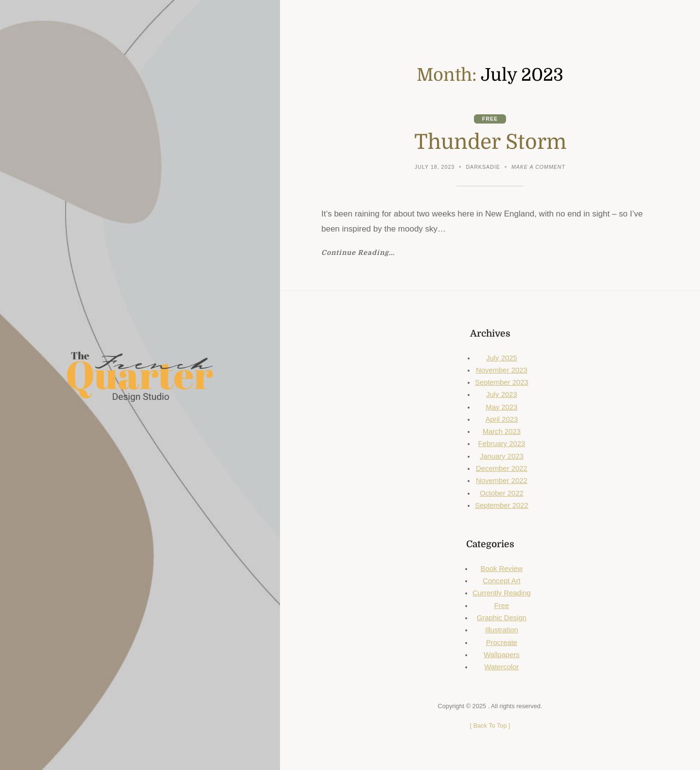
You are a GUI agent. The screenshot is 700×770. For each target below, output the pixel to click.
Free (490, 119)
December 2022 (502, 468)
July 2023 (502, 394)
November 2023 (502, 370)
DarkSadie (483, 167)
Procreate (502, 643)
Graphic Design (502, 618)
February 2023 (502, 444)
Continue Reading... (358, 253)
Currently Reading (502, 593)
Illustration (502, 630)
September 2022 (502, 505)
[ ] (490, 725)
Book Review (502, 569)
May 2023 (501, 407)
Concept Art (502, 581)
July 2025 (502, 358)
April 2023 (501, 419)
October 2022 (502, 493)
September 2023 (502, 382)
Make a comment (538, 168)
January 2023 (502, 456)
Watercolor (501, 667)
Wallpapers (502, 655)
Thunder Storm (490, 142)
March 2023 (502, 431)
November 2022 (502, 481)
